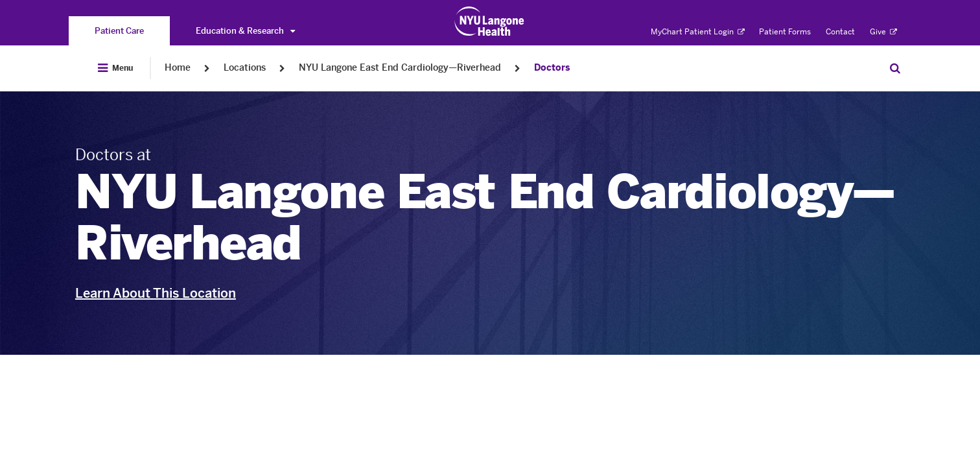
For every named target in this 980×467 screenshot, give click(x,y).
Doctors (552, 68)
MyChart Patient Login (698, 32)
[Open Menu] (115, 68)
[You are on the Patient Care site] (119, 31)
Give (883, 32)
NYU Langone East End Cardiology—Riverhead (400, 68)
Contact (840, 32)
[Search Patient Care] (895, 68)
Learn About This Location (156, 293)
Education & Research (245, 31)
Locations (245, 68)
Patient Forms (785, 32)
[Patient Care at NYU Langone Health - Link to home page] (490, 21)
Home (178, 68)
